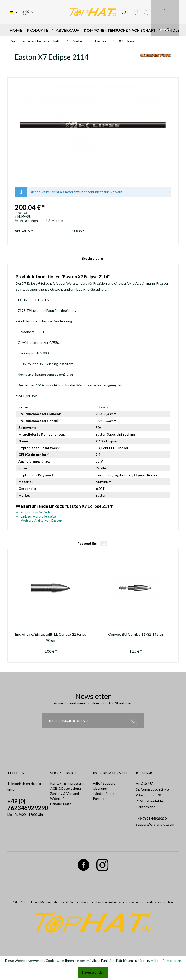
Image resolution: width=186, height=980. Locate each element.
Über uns (100, 788)
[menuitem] (28, 12)
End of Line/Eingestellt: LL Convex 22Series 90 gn (51, 637)
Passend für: (92, 543)
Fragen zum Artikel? (33, 512)
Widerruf (57, 799)
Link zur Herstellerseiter (36, 516)
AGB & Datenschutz (66, 788)
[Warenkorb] (165, 18)
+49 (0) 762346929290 (28, 804)
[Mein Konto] (145, 12)
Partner (99, 799)
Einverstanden (93, 972)
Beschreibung (92, 258)
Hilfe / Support (104, 783)
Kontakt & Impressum (67, 783)
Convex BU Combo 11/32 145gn (136, 634)
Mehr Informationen (166, 961)
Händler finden (104, 793)
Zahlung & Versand (65, 793)
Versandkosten (80, 902)
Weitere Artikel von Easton (39, 520)
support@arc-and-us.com (155, 824)
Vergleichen (26, 220)
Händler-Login (61, 804)
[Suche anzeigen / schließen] (124, 12)
